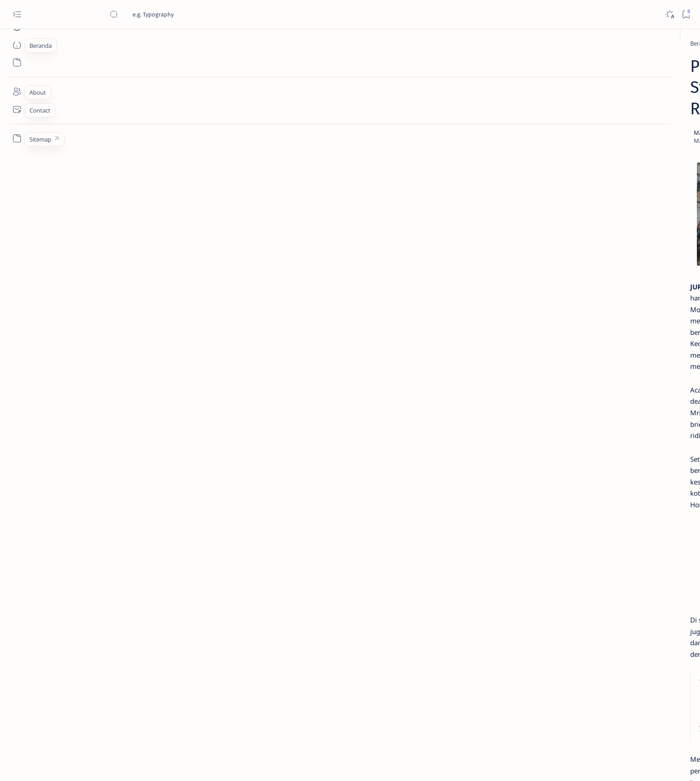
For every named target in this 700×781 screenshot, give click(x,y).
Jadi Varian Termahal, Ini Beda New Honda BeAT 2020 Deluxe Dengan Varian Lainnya (551, 157)
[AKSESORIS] (518, 562)
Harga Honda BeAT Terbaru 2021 (554, 401)
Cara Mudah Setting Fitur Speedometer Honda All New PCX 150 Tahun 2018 (556, 480)
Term (494, 637)
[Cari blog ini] (176, 14)
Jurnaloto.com (127, 764)
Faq (578, 637)
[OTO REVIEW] (582, 606)
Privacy (555, 637)
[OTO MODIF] (582, 584)
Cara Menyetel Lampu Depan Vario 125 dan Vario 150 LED (548, 250)
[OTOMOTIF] (518, 539)
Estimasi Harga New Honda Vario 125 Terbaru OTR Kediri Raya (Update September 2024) (555, 83)
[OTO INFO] (518, 584)
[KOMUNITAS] (582, 562)
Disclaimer (523, 637)
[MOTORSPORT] (518, 606)
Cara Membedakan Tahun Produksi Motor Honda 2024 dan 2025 (555, 205)
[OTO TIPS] (582, 539)
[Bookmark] (686, 15)
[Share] (455, 91)
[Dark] (669, 15)
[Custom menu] (17, 138)
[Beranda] (17, 45)
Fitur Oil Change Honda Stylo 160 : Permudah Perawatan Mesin (556, 367)
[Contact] (17, 109)
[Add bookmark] (429, 91)
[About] (17, 92)
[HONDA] (164, 43)
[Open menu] (17, 15)
